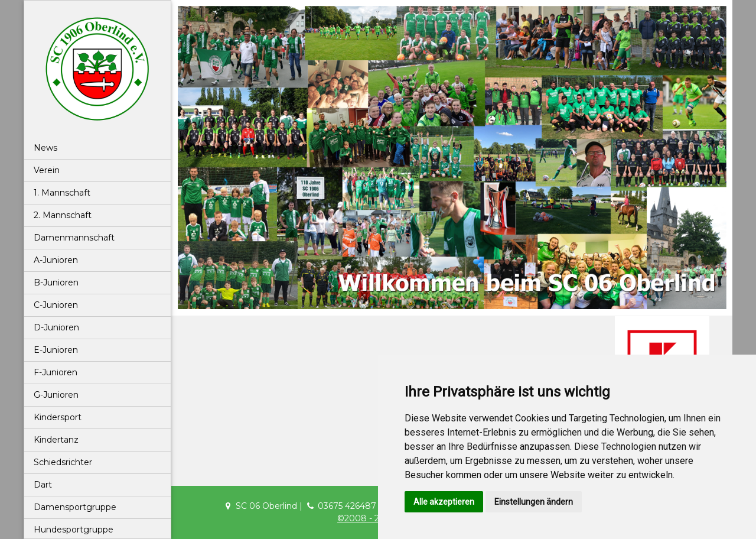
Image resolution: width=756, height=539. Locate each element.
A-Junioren (56, 260)
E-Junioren (56, 350)
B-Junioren (56, 283)
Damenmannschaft (74, 238)
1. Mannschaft (62, 193)
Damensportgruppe (75, 507)
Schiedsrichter (63, 462)
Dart (43, 485)
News (45, 148)
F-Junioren (56, 372)
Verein (47, 170)
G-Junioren (56, 395)
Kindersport (58, 417)
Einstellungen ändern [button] (534, 502)
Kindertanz (56, 440)
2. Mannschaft (63, 215)
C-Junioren (56, 305)
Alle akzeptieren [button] (444, 502)
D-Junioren (56, 327)
